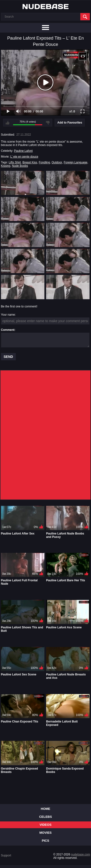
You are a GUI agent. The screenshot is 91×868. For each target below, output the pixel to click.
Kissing (6, 166)
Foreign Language (76, 162)
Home (45, 809)
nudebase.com (81, 854)
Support (6, 855)
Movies (45, 833)
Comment (8, 330)
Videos (45, 825)
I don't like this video (48, 123)
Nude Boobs (20, 166)
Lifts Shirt (15, 162)
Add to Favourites (70, 123)
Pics (45, 841)
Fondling (44, 162)
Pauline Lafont (23, 151)
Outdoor (57, 162)
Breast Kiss (30, 162)
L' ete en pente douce (24, 157)
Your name (8, 315)
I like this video (8, 123)
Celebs (45, 817)
